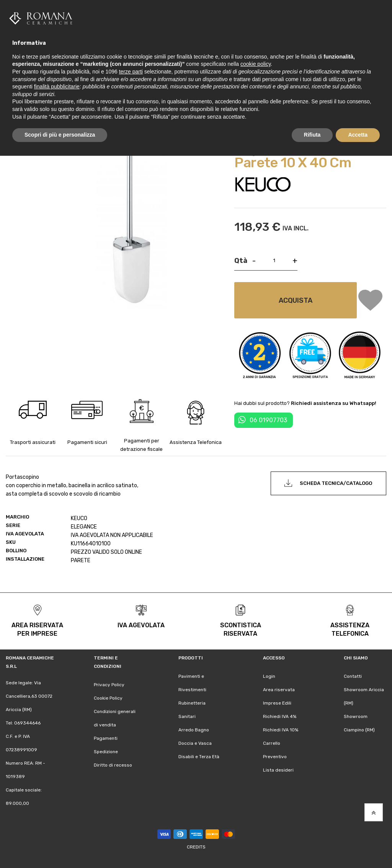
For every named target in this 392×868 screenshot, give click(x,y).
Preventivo (275, 756)
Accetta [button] (358, 135)
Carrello (272, 743)
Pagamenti (106, 738)
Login (269, 676)
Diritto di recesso (113, 765)
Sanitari (187, 716)
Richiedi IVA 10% (281, 729)
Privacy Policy (109, 684)
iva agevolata (141, 625)
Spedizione (106, 751)
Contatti (353, 676)
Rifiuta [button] (312, 135)
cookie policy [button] (256, 64)
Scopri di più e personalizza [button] (60, 135)
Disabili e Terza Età (199, 756)
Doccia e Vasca (195, 743)
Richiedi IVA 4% (280, 716)
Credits (196, 847)
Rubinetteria (192, 703)
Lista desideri (278, 770)
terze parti (131, 72)
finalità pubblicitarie (57, 86)
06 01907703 (268, 420)
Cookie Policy (108, 698)
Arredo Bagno (194, 729)
